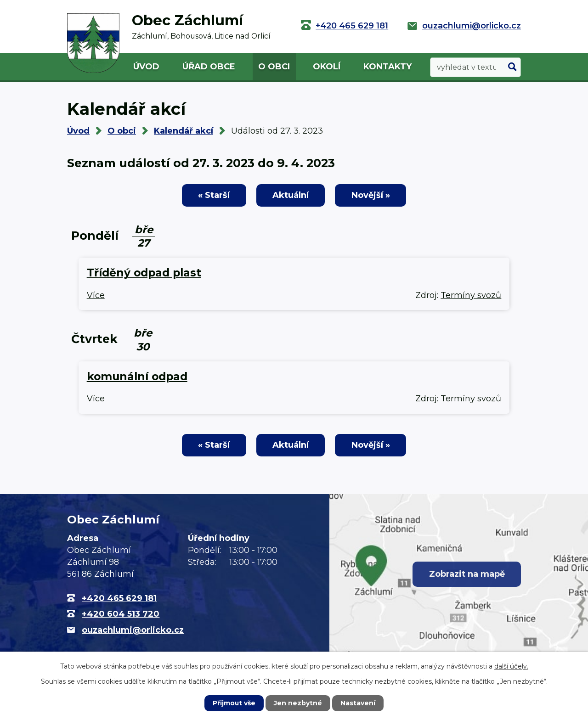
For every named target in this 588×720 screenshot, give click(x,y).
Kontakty (387, 67)
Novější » (372, 195)
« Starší (213, 195)
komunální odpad (137, 377)
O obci (274, 67)
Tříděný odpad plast (144, 273)
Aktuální (291, 195)
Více (96, 295)
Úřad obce (209, 67)
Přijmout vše (234, 703)
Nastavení (358, 703)
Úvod (146, 67)
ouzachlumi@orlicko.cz (472, 26)
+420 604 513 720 (121, 614)
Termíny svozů (471, 295)
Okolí (327, 67)
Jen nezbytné (298, 703)
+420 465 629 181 (352, 26)
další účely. (511, 666)
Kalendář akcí (184, 131)
